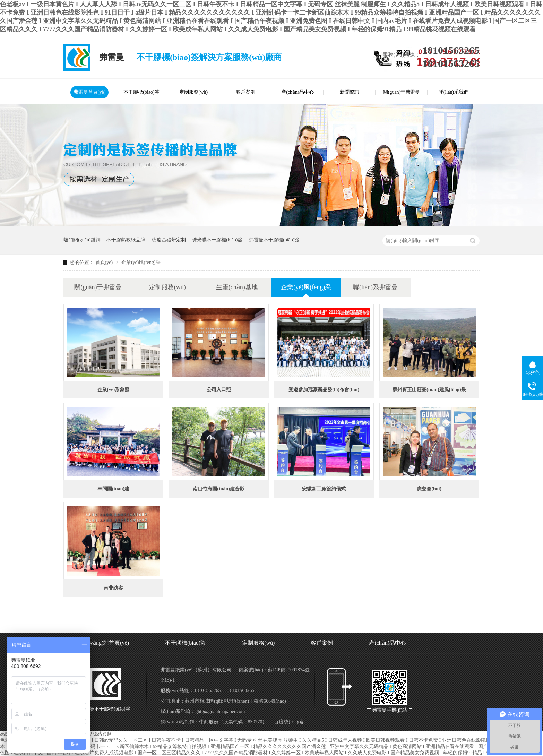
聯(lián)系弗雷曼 (375, 287)
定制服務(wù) (193, 92)
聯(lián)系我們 (454, 92)
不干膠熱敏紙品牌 (126, 240)
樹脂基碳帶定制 (169, 240)
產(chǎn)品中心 (298, 92)
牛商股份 (209, 722)
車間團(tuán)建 (114, 489)
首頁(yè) (105, 262)
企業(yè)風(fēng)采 (141, 262)
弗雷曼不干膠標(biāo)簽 (274, 240)
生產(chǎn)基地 (237, 287)
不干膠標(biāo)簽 (141, 92)
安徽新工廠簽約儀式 (324, 489)
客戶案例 (245, 92)
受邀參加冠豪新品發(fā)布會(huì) (324, 390)
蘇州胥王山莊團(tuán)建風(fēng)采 (429, 390)
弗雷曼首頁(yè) (90, 92)
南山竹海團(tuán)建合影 (219, 489)
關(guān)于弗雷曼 (402, 92)
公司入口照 (219, 390)
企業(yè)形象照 (114, 390)
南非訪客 (113, 588)
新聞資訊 (350, 92)
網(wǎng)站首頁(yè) (105, 643)
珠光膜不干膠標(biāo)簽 (217, 240)
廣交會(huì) (429, 489)
